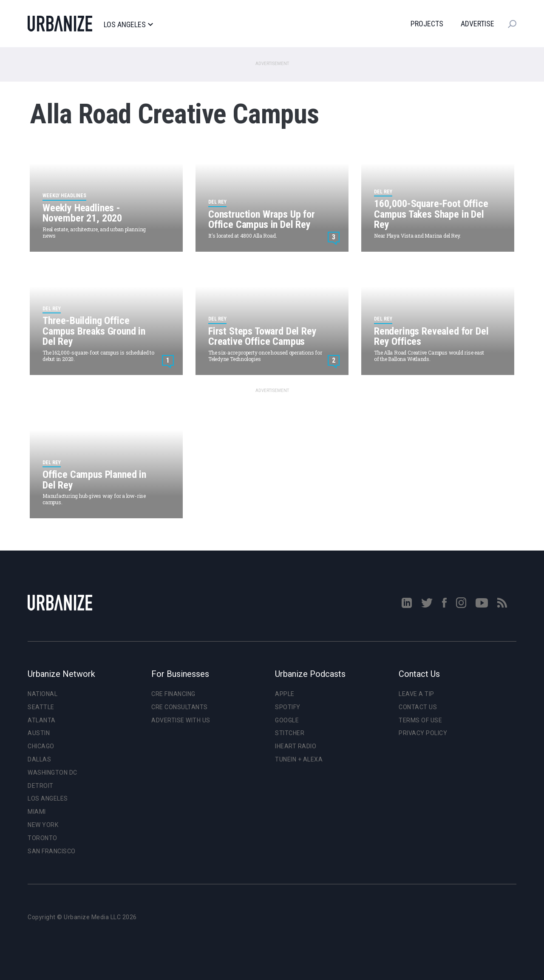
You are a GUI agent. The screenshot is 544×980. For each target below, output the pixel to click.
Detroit (41, 786)
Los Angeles (128, 25)
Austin (39, 733)
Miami (37, 812)
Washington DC (52, 773)
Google (287, 720)
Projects (427, 24)
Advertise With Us (181, 720)
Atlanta (42, 720)
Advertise (477, 24)
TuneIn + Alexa (299, 759)
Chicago (41, 746)
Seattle (41, 707)
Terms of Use (420, 720)
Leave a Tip (416, 694)
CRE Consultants (180, 707)
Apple (285, 694)
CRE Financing (173, 694)
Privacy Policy (423, 733)
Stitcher (290, 733)
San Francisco (52, 851)
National (42, 694)
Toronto (42, 838)
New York (43, 825)
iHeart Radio (296, 746)
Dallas (39, 759)
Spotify (288, 707)
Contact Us (418, 707)
